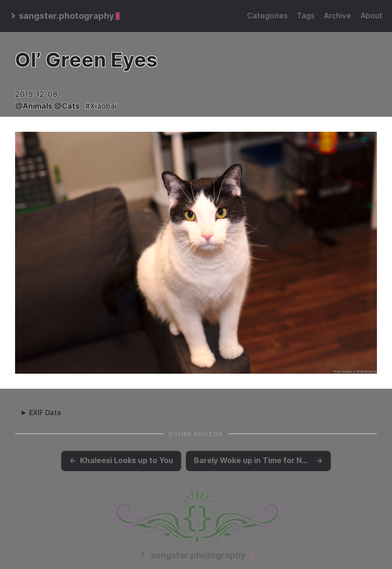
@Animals (34, 106)
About (372, 16)
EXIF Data (45, 413)
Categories (267, 16)
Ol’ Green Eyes (86, 60)
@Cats (67, 106)
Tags (306, 16)
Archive (337, 16)
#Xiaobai (101, 106)
